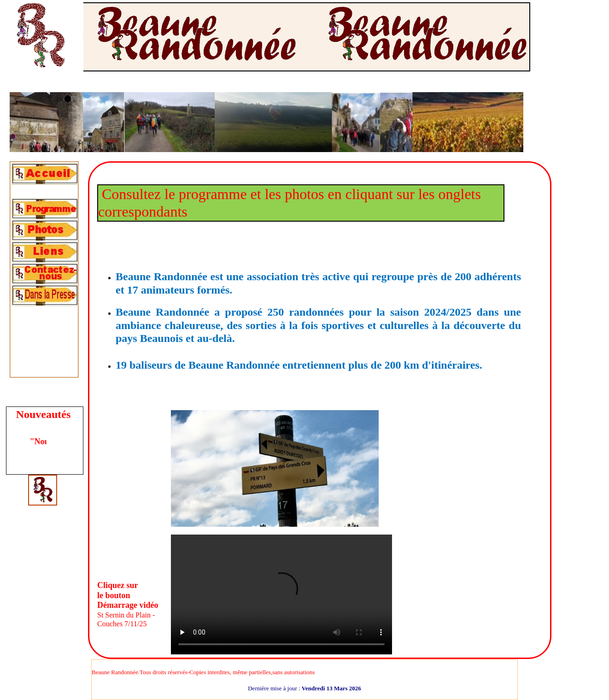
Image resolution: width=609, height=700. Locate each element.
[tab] (44, 174)
